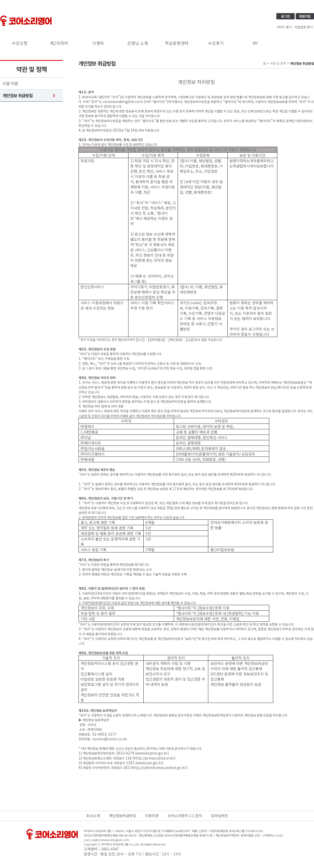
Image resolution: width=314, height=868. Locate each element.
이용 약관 (10, 83)
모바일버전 (219, 816)
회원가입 (305, 16)
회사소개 (93, 816)
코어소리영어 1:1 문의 (185, 816)
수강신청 (20, 43)
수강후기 (216, 43)
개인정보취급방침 (122, 816)
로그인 (286, 16)
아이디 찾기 (284, 27)
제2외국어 (59, 43)
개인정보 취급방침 (18, 96)
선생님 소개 (138, 43)
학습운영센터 (177, 43)
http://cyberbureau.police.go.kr (159, 767)
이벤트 (98, 43)
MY (255, 43)
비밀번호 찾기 (304, 27)
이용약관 (152, 816)
